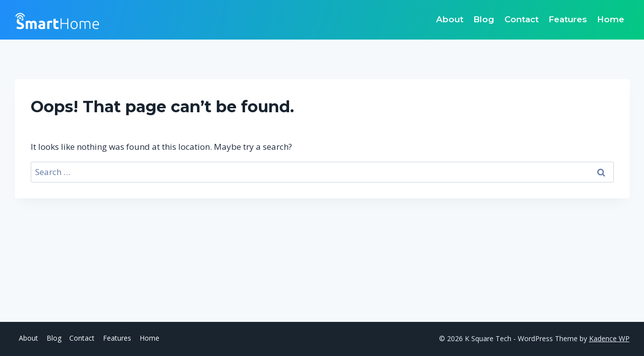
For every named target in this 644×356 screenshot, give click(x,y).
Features (568, 19)
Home (611, 19)
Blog (484, 19)
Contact (521, 19)
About (450, 19)
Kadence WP (609, 338)
